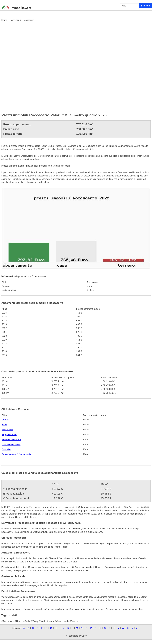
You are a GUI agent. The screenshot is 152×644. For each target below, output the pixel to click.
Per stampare (71, 636)
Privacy (83, 636)
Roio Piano (7, 430)
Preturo (5, 420)
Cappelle (6, 449)
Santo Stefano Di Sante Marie (16, 454)
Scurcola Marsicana (12, 440)
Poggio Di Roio (9, 435)
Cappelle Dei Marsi (11, 444)
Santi (4, 425)
